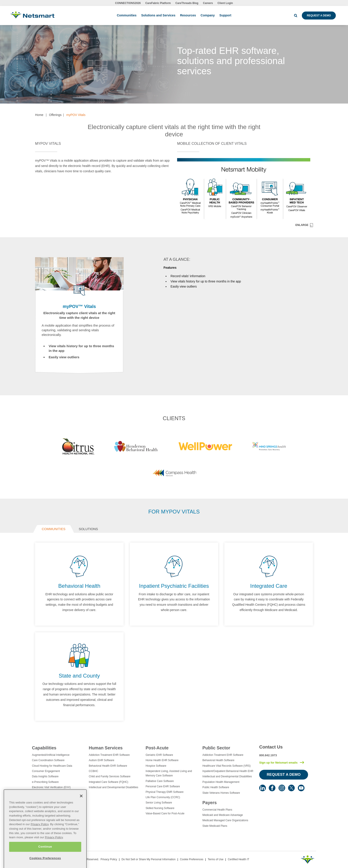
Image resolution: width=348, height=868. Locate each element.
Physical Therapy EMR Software (165, 792)
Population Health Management (221, 782)
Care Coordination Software (48, 760)
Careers (208, 3)
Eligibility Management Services (51, 793)
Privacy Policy (109, 859)
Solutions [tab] (88, 529)
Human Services (106, 748)
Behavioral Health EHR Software (108, 766)
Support (225, 15)
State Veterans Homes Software (221, 793)
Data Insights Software (45, 776)
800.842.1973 (268, 755)
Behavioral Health (79, 586)
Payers (210, 803)
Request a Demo (319, 16)
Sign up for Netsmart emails (278, 763)
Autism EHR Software (102, 760)
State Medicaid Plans (215, 826)
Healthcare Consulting (45, 798)
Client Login (225, 3)
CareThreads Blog (187, 3)
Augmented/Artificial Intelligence (51, 755)
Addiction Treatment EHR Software (109, 755)
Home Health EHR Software (162, 760)
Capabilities (44, 748)
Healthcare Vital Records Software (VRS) (226, 766)
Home (39, 115)
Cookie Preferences (192, 859)
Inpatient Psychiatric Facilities (174, 586)
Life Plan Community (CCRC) (163, 797)
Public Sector (216, 748)
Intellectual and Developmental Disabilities (114, 787)
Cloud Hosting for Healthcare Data (52, 766)
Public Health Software (216, 787)
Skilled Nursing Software (160, 808)
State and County (79, 676)
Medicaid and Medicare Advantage (223, 815)
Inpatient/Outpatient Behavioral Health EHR (228, 771)
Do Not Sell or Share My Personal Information (148, 859)
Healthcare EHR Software (47, 809)
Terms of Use (216, 859)
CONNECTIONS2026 (128, 3)
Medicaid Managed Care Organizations (225, 820)
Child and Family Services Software (110, 776)
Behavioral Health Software (218, 760)
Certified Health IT (238, 859)
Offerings (55, 115)
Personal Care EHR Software (163, 786)
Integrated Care (269, 586)
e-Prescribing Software (45, 782)
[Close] (81, 817)
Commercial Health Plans (217, 810)
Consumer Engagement (46, 771)
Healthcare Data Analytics (47, 804)
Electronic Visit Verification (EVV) (51, 787)
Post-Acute (157, 748)
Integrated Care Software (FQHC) (109, 782)
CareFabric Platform (158, 3)
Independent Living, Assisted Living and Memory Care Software (169, 773)
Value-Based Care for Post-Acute (165, 813)
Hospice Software (156, 766)
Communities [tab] (54, 529)
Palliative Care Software (160, 781)
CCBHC (93, 771)
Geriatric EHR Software (159, 755)
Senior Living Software (159, 803)
